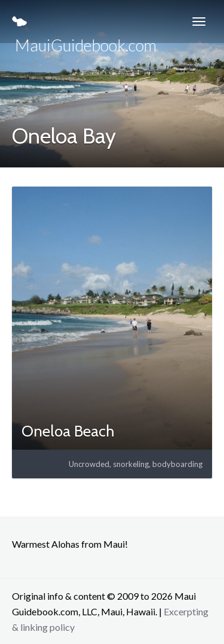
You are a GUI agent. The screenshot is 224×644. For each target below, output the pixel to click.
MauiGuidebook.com (84, 30)
